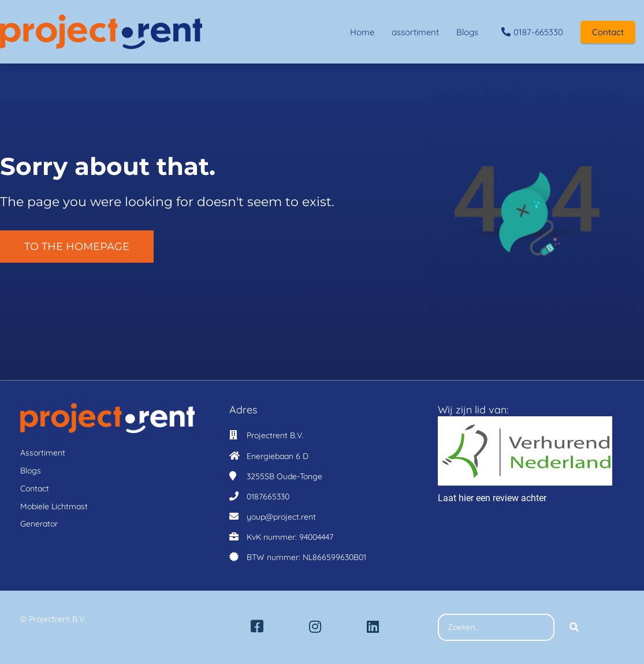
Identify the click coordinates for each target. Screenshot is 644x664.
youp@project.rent (281, 517)
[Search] (574, 628)
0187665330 (268, 497)
